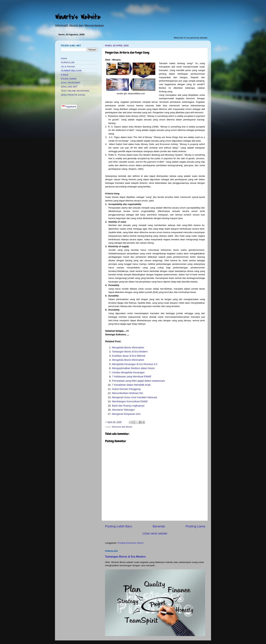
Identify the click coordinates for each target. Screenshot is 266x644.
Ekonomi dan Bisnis (122, 427)
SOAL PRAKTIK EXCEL (73, 95)
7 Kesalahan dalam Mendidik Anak (131, 385)
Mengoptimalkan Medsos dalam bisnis (133, 368)
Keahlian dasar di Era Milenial (129, 356)
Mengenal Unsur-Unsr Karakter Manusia (135, 397)
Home (64, 58)
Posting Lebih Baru (119, 526)
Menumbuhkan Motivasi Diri (127, 393)
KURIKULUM (68, 62)
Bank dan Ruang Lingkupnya (128, 406)
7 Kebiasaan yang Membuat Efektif (131, 377)
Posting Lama (195, 526)
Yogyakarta (69, 107)
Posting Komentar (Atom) (131, 543)
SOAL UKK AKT (69, 87)
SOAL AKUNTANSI (71, 83)
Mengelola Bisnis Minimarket (128, 348)
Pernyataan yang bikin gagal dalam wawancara (138, 381)
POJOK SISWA (69, 79)
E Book (65, 75)
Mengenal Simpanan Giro (126, 414)
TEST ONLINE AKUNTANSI (75, 91)
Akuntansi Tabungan (123, 410)
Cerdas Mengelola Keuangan (128, 372)
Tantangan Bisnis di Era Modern (130, 352)
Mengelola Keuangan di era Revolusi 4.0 (135, 364)
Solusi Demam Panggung (126, 389)
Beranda (159, 526)
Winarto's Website (78, 17)
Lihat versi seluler (155, 533)
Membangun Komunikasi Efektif (130, 401)
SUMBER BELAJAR (71, 71)
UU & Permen (68, 67)
